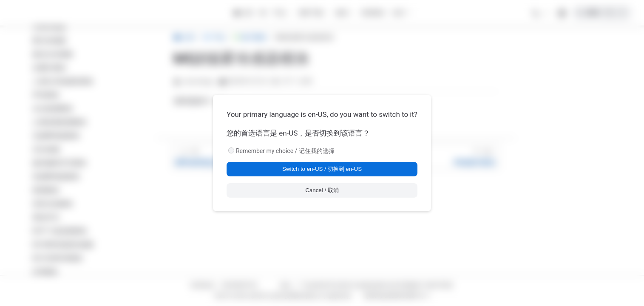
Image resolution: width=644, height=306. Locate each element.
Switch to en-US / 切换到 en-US (322, 169)
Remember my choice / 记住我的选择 (285, 151)
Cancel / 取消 (322, 190)
